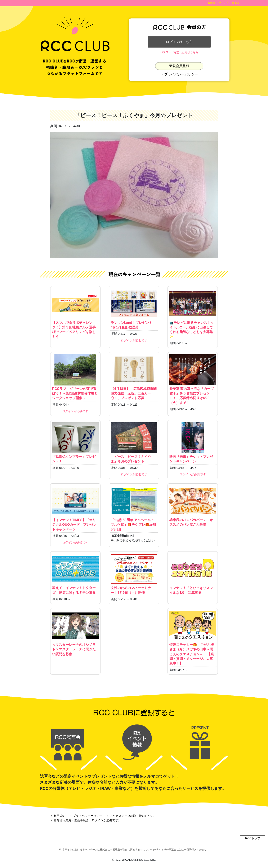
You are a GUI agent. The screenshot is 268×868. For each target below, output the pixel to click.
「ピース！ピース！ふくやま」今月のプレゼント (134, 442)
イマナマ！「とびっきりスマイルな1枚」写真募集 (193, 574)
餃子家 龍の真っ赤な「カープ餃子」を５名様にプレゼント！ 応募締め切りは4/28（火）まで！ (193, 379)
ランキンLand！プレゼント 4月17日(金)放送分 (134, 309)
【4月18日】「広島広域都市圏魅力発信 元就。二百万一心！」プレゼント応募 (134, 377)
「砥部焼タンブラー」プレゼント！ (75, 442)
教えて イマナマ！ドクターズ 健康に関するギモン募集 (75, 574)
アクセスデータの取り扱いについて (131, 816)
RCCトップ (215, 3)
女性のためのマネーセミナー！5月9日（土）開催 (134, 574)
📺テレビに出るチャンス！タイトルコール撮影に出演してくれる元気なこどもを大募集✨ (193, 313)
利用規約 (58, 816)
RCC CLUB (232, 3)
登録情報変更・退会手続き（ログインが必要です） (86, 820)
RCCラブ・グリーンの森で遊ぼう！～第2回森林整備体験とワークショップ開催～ (75, 377)
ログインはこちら (179, 42)
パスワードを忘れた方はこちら (179, 53)
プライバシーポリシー (179, 75)
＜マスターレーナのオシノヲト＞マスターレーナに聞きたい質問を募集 (75, 633)
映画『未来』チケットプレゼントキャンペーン (193, 442)
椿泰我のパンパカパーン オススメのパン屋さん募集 (193, 506)
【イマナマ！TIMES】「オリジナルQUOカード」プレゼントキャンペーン (75, 508)
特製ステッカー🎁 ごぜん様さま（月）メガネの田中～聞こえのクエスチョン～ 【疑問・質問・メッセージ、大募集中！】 (193, 638)
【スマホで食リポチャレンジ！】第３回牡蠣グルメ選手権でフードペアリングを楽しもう (75, 313)
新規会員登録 (179, 66)
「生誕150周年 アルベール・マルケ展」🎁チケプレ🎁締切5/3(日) (134, 508)
